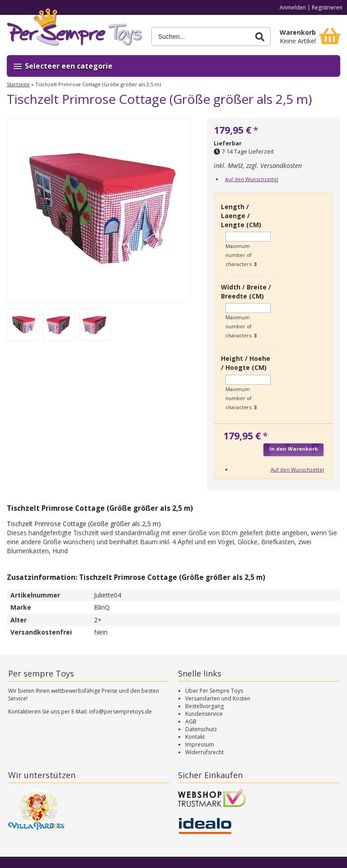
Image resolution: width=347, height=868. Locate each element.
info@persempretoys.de (120, 712)
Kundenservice (204, 714)
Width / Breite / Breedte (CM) (246, 292)
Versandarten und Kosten (218, 698)
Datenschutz (201, 729)
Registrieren (327, 7)
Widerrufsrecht (204, 752)
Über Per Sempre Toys (214, 691)
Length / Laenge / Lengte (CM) (241, 216)
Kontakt (195, 737)
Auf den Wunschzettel (252, 179)
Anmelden (293, 7)
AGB (191, 721)
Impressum (200, 744)
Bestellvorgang (204, 706)
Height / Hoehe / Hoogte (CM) (246, 363)
